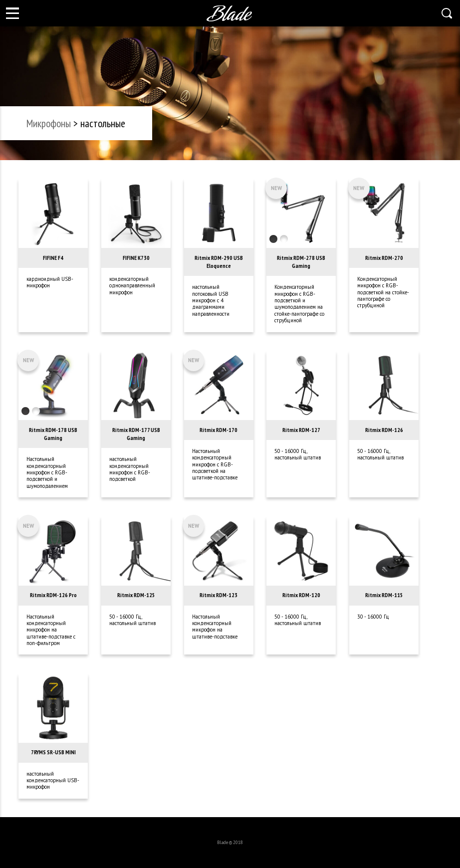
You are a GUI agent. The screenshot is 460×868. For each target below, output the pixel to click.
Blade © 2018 (230, 842)
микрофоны (49, 123)
